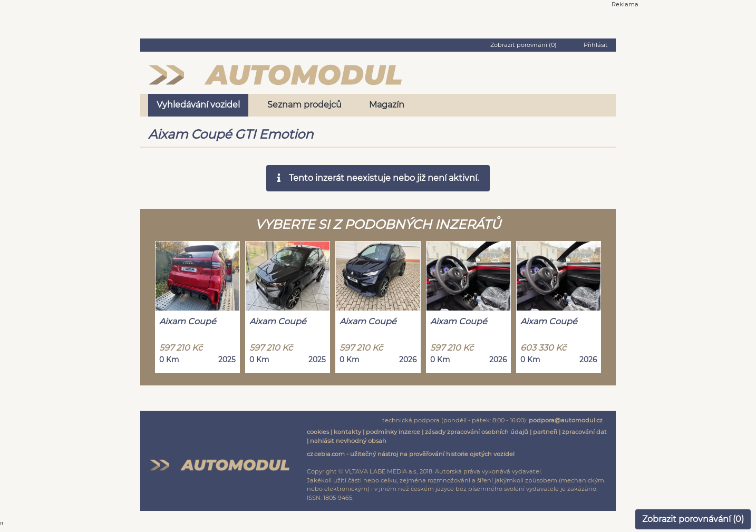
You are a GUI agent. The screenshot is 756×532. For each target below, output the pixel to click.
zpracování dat (584, 432)
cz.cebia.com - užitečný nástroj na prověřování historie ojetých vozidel (411, 454)
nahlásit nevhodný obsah (348, 441)
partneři (545, 432)
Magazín (387, 105)
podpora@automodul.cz (566, 420)
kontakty (347, 432)
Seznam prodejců (304, 105)
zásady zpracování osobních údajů (477, 432)
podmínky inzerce (393, 432)
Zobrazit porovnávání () (693, 519)
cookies (318, 432)
